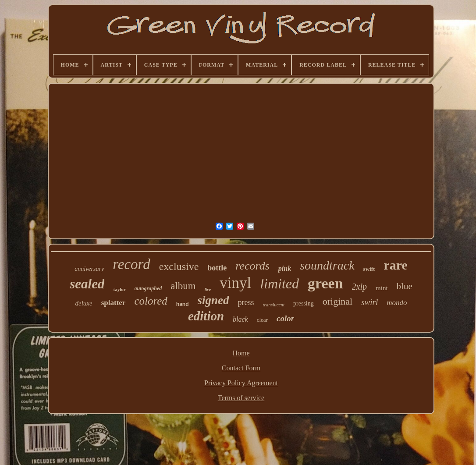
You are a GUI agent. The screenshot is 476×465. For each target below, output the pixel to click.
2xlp (359, 287)
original (337, 301)
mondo (397, 303)
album (183, 286)
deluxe (84, 303)
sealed (87, 284)
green (325, 283)
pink (285, 268)
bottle (217, 268)
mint (382, 288)
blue (405, 286)
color (285, 318)
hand (183, 304)
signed (213, 300)
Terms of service (241, 398)
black (240, 319)
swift (369, 269)
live (208, 289)
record (131, 264)
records (252, 266)
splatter (114, 303)
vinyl (235, 283)
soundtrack (327, 265)
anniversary (89, 269)
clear (262, 320)
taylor (119, 289)
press (246, 302)
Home (241, 353)
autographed (148, 288)
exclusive (179, 266)
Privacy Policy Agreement (241, 383)
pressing (304, 303)
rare (395, 265)
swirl (369, 302)
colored (151, 301)
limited (279, 284)
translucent (274, 305)
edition (206, 316)
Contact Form (241, 368)
